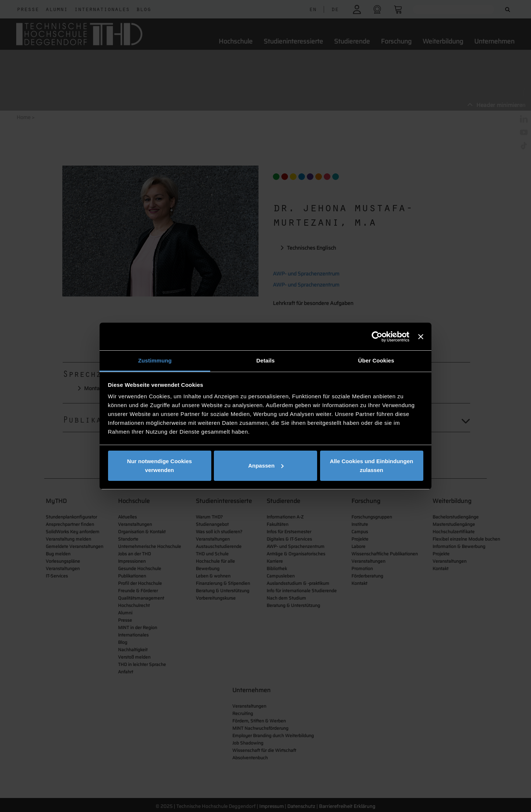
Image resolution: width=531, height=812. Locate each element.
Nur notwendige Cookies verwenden (160, 466)
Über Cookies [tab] (376, 360)
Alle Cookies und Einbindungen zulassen (372, 466)
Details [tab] (265, 360)
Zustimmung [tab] (155, 360)
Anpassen (266, 466)
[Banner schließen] (421, 337)
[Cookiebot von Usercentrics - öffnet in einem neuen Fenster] (377, 337)
